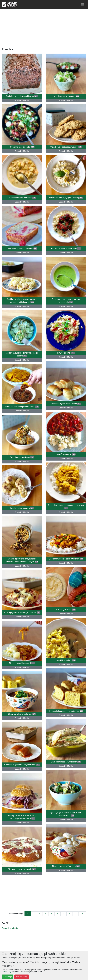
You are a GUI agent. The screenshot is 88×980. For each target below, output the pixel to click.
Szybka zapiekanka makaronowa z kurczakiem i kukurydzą (22, 301)
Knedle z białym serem (22, 508)
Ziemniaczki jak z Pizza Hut (66, 866)
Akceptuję (8, 977)
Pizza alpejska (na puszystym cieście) (22, 612)
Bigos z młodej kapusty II (22, 663)
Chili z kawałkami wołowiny (22, 714)
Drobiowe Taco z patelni (22, 147)
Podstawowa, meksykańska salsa (22, 407)
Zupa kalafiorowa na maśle (22, 198)
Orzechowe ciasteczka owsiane (66, 147)
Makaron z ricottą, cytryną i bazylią (66, 198)
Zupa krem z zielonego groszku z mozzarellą (66, 301)
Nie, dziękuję (22, 977)
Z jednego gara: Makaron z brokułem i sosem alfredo (66, 814)
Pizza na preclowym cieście (22, 869)
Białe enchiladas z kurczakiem (66, 762)
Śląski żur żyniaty (66, 660)
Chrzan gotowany (66, 610)
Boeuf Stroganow (66, 454)
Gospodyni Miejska (22, 100)
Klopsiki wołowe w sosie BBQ (66, 248)
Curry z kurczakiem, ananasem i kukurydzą (66, 507)
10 (82, 914)
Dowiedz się (6, 972)
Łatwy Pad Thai (66, 353)
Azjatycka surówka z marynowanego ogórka (22, 354)
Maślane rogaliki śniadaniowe (66, 404)
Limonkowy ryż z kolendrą (66, 96)
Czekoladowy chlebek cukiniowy (22, 96)
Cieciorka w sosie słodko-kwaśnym (66, 559)
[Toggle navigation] (83, 4)
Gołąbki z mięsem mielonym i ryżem (22, 765)
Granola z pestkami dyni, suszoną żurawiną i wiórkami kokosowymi (22, 560)
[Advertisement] (44, 28)
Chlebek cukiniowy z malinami (22, 248)
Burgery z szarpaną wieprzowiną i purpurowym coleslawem (22, 817)
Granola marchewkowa (22, 457)
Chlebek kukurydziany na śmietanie (66, 711)
